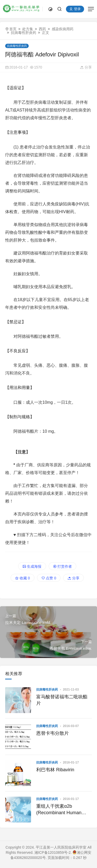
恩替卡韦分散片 (53, 733)
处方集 (28, 29)
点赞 (49, 578)
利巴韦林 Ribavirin (55, 770)
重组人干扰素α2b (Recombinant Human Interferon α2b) (59, 810)
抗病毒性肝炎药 (24, 33)
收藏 (23, 578)
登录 (75, 9)
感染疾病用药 (63, 29)
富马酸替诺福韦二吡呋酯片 (62, 700)
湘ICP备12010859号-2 (53, 852)
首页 (13, 29)
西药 (42, 29)
